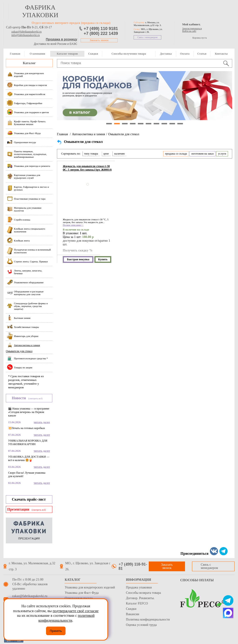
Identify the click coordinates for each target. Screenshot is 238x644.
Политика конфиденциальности (148, 619)
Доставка (166, 54)
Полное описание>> (73, 225)
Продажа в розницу (61, 39)
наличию (119, 154)
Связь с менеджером (147, 37)
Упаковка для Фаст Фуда (82, 593)
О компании (37, 54)
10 (180, 124)
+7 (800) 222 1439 (101, 33)
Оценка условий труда (141, 625)
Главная (15, 54)
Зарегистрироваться (192, 28)
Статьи (202, 54)
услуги (222, 154)
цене (106, 154)
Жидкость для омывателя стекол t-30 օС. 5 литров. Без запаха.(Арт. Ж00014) (87, 168)
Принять (56, 631)
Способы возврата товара (144, 593)
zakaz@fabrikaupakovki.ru (26, 32)
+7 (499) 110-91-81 (133, 566)
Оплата (185, 54)
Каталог (29, 63)
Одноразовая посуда (79, 598)
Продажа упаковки (139, 587)
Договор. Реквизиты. (140, 598)
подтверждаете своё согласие (76, 611)
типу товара (91, 154)
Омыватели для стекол (19, 351)
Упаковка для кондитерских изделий (90, 587)
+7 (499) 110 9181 (101, 29)
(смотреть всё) (35, 398)
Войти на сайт (189, 31)
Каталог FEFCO (137, 603)
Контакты (221, 54)
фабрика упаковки (40, 11)
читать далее (42, 422)
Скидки (93, 54)
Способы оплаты (197, 580)
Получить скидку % (78, 250)
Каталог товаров (67, 54)
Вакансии (133, 614)
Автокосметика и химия (88, 134)
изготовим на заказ (202, 154)
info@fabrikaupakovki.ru (26, 35)
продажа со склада (176, 154)
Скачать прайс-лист (29, 499)
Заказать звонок (99, 40)
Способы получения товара (129, 54)
